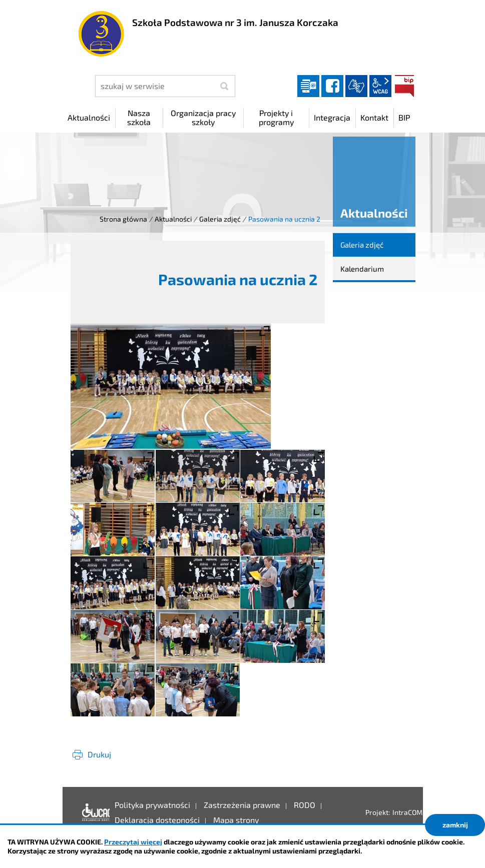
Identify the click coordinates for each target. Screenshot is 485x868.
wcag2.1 (380, 86)
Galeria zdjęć (220, 219)
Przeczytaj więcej (133, 842)
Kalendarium (362, 269)
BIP (404, 86)
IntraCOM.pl (411, 812)
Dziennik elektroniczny (308, 86)
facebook (332, 86)
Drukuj (99, 754)
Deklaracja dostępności (93, 812)
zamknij (455, 825)
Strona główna (123, 219)
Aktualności (173, 219)
